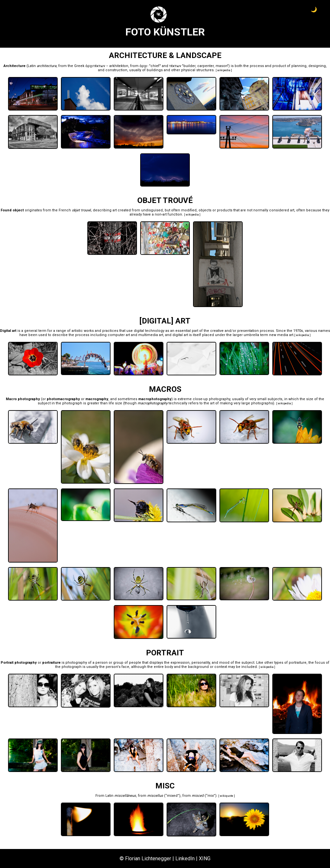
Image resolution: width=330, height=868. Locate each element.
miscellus (155, 796)
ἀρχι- (144, 66)
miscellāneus (125, 796)
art (115, 210)
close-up (200, 399)
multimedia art (151, 335)
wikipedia (224, 70)
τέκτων (175, 66)
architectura (47, 66)
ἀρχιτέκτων (95, 66)
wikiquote (227, 796)
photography (219, 399)
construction (116, 70)
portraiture (298, 663)
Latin (32, 66)
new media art (281, 335)
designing (317, 66)
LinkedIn (185, 858)
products (225, 210)
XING (205, 858)
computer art (119, 335)
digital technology (149, 331)
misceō (198, 796)
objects (205, 210)
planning (299, 66)
